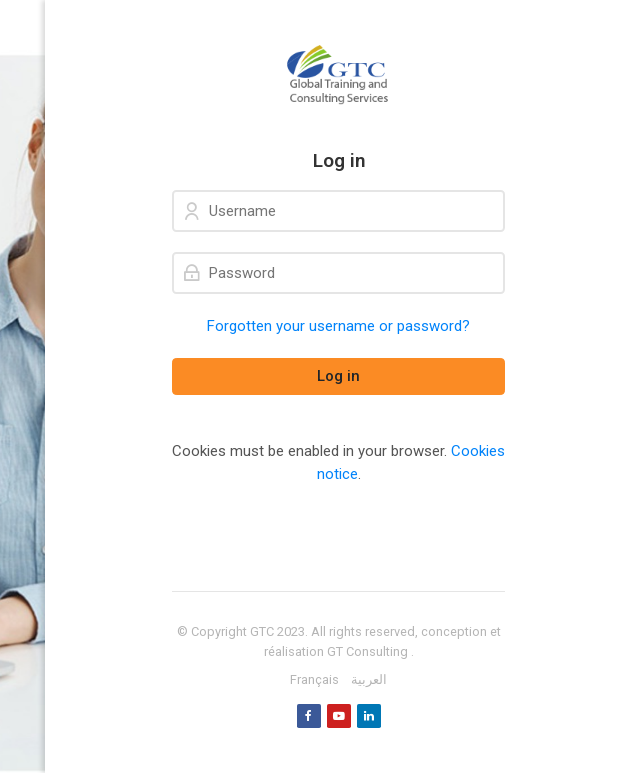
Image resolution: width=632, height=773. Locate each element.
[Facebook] (309, 716)
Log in (338, 376)
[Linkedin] (369, 716)
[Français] (314, 680)
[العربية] (369, 680)
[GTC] (338, 75)
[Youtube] (339, 716)
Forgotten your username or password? (338, 326)
